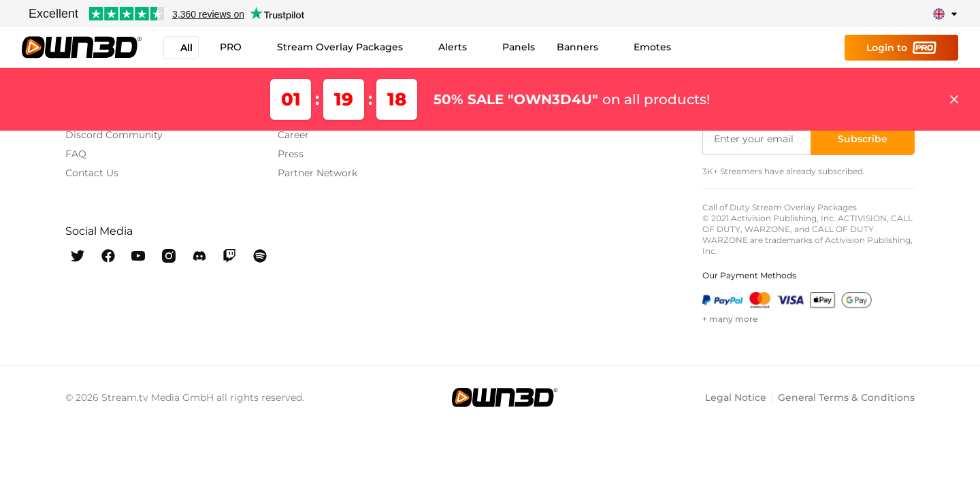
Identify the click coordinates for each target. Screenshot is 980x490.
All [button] (181, 48)
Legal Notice (736, 397)
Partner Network (317, 173)
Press (291, 154)
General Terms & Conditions (846, 397)
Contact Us (92, 173)
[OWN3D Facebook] (109, 256)
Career (293, 135)
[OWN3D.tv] (504, 397)
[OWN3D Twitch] (230, 256)
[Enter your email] (758, 139)
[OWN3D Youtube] (138, 256)
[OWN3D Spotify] (260, 256)
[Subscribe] (863, 139)
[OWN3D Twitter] (78, 256)
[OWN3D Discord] (199, 256)
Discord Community (114, 135)
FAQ (76, 154)
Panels (519, 47)
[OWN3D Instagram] (169, 256)
